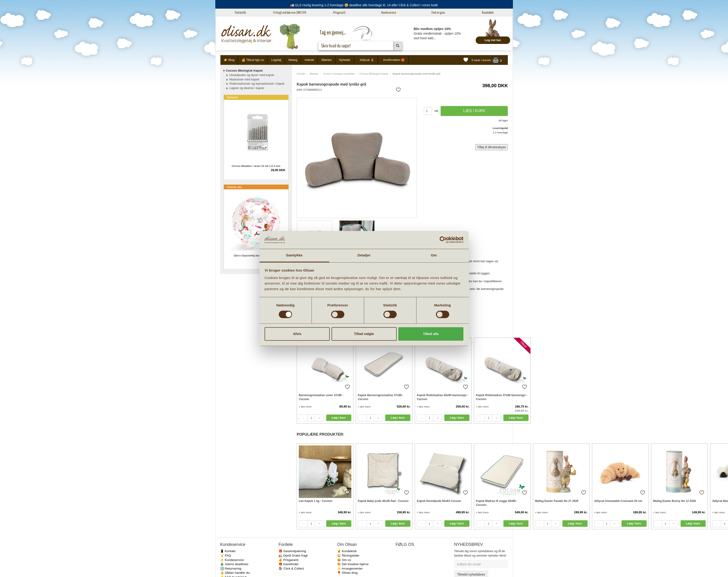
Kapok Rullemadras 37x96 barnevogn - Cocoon (502, 397)
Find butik (240, 13)
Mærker (327, 60)
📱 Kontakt (228, 551)
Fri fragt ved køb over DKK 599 (290, 13)
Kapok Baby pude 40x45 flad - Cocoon (383, 501)
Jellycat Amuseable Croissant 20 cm (618, 501)
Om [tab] (434, 255)
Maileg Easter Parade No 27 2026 (557, 501)
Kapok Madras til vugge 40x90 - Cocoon (497, 503)
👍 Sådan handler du (235, 573)
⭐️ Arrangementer (350, 569)
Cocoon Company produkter (339, 74)
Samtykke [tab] (294, 255)
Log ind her (493, 40)
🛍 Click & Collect (291, 569)
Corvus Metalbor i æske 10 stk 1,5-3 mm (256, 166)
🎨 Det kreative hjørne (353, 564)
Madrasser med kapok (244, 79)
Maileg (293, 60)
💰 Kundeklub (347, 551)
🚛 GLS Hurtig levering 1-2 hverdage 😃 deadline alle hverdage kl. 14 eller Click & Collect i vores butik (364, 5)
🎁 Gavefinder (289, 564)
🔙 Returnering (231, 569)
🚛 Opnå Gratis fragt (293, 555)
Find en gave (438, 13)
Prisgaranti (339, 13)
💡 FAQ (226, 555)
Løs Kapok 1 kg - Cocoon (316, 501)
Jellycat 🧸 (367, 60)
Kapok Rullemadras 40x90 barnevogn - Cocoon (443, 397)
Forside (301, 74)
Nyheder (345, 60)
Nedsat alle (234, 187)
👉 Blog (229, 60)
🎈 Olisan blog (347, 573)
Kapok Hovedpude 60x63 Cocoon (439, 501)
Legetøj (276, 60)
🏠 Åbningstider (348, 555)
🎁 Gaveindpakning (292, 551)
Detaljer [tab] (364, 255)
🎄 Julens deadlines (234, 564)
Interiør (309, 60)
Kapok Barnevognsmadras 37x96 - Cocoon (381, 397)
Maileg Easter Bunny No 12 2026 (675, 501)
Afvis (297, 334)
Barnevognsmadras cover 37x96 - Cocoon (321, 397)
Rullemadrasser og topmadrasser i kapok (257, 84)
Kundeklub (488, 13)
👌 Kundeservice (232, 560)
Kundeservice (389, 13)
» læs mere (305, 407)
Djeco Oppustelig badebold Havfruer (256, 255)
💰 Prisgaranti (289, 560)
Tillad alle (431, 334)
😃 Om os (344, 560)
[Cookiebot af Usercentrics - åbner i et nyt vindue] (443, 240)
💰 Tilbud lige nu (253, 60)
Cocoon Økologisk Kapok (374, 74)
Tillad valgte (364, 334)
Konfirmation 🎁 (394, 60)
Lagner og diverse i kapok (247, 88)
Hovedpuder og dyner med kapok (252, 75)
